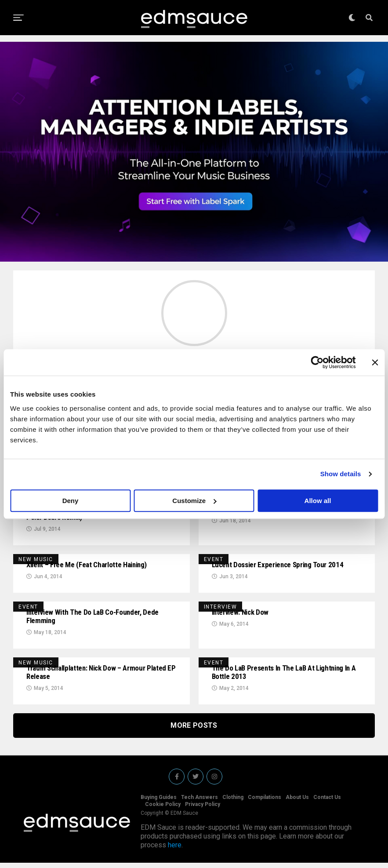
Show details (341, 474)
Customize (194, 501)
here (175, 850)
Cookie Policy (163, 810)
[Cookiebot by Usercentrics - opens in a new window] (317, 362)
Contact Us (327, 802)
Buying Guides (159, 802)
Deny (71, 501)
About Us (297, 802)
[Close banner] (375, 362)
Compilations (265, 802)
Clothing (233, 802)
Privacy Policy (203, 810)
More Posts (194, 731)
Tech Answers (199, 802)
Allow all (318, 501)
